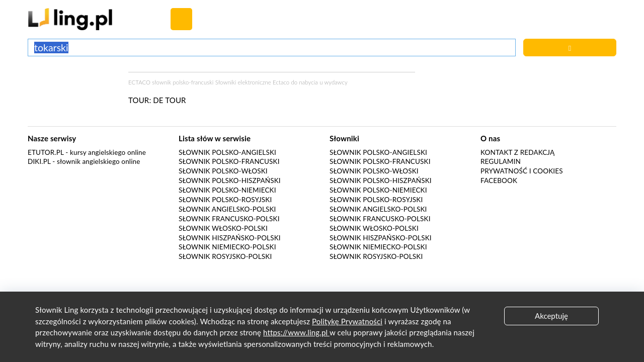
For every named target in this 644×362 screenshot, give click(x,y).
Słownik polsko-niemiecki (227, 190)
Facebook (499, 180)
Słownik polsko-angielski (227, 152)
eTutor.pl (46, 152)
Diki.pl (39, 161)
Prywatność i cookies (522, 171)
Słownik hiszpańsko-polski (230, 238)
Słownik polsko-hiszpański (230, 180)
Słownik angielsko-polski (227, 209)
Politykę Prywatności (347, 321)
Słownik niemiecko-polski (227, 247)
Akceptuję (551, 316)
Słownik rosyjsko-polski (225, 256)
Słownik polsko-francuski (229, 161)
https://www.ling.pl (296, 332)
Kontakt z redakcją (517, 152)
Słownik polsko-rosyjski (225, 200)
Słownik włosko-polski (223, 228)
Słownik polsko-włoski (223, 171)
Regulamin (501, 161)
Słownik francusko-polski (229, 219)
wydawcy (336, 82)
